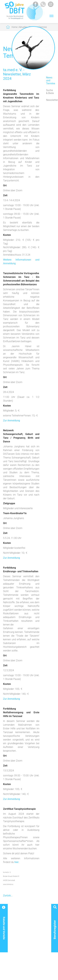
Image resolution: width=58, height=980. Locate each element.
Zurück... (8, 895)
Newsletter (50, 100)
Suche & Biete (50, 92)
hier (16, 862)
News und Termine (50, 80)
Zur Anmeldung (12, 420)
